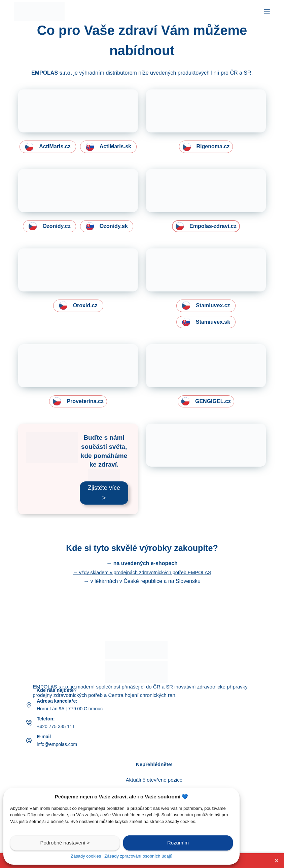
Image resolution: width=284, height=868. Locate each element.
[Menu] (267, 12)
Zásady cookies (86, 856)
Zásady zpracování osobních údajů (138, 856)
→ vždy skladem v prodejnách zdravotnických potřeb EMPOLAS (142, 596)
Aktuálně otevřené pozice (154, 780)
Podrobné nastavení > (65, 843)
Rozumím (178, 843)
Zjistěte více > (104, 516)
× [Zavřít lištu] (277, 861)
